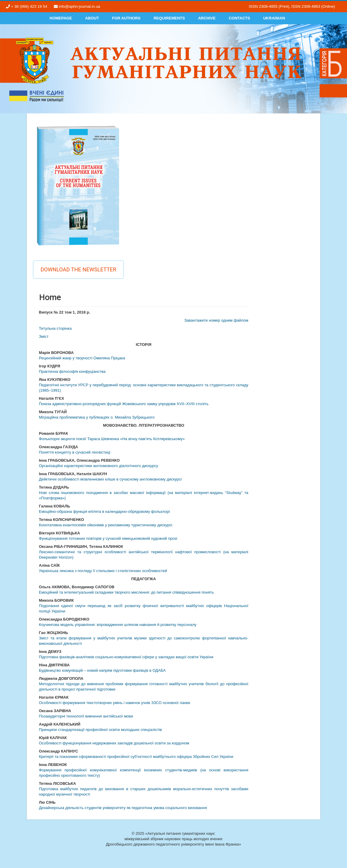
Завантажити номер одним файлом (216, 320)
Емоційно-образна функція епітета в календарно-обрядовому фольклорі (104, 511)
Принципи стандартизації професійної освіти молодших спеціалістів (100, 730)
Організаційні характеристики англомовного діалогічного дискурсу (98, 466)
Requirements (169, 18)
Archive (207, 18)
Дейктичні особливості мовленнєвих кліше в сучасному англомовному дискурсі (110, 479)
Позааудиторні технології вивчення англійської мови (86, 716)
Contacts (239, 18)
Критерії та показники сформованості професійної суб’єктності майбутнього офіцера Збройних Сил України (136, 757)
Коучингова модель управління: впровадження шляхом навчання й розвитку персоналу (118, 625)
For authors (126, 18)
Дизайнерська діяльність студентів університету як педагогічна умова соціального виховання (123, 808)
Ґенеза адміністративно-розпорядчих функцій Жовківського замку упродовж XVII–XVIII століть (124, 404)
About (92, 18)
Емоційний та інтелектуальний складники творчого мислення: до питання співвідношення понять (126, 592)
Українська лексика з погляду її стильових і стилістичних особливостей (103, 571)
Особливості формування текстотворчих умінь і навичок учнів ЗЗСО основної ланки (115, 703)
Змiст (44, 336)
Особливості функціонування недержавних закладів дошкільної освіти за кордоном (114, 743)
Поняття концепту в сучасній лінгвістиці (75, 452)
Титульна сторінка (55, 328)
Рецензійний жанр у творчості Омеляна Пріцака (82, 358)
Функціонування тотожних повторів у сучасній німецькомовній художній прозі (108, 538)
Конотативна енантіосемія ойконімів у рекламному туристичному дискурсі (106, 525)
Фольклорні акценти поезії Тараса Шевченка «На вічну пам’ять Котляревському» (112, 439)
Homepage (61, 18)
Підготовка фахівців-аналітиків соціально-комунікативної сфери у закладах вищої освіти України (126, 657)
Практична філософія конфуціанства (72, 371)
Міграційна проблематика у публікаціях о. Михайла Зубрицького (97, 417)
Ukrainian (274, 18)
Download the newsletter (78, 269)
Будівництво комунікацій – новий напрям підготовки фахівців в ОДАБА (102, 670)
